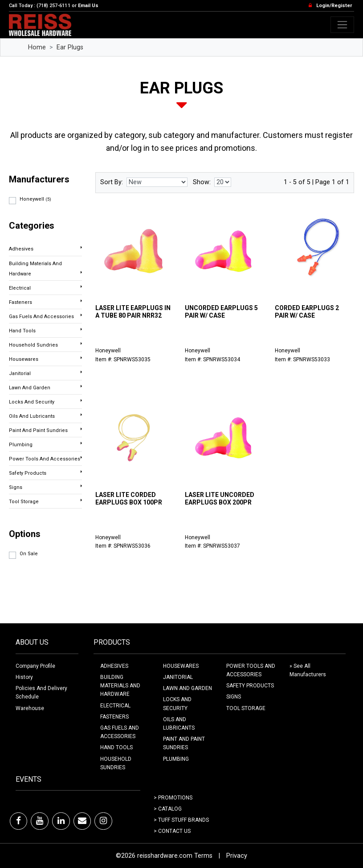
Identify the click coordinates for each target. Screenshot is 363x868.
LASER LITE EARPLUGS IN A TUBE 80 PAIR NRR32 (133, 312)
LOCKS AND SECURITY (177, 704)
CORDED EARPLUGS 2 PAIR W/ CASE (307, 312)
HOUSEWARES (181, 666)
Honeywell (35, 199)
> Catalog (168, 809)
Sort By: (112, 182)
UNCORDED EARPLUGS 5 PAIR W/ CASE (221, 312)
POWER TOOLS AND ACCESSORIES (251, 670)
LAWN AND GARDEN (188, 688)
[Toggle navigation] (342, 25)
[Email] (82, 821)
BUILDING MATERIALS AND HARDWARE (120, 686)
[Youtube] (40, 821)
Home (37, 47)
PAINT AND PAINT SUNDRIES (184, 743)
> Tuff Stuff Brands (181, 820)
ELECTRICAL (115, 706)
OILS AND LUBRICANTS (179, 724)
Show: (202, 182)
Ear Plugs (70, 47)
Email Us (88, 6)
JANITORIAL (178, 677)
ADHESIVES (114, 666)
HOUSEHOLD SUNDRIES (116, 763)
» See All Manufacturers (308, 670)
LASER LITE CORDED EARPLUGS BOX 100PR (129, 499)
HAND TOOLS (116, 747)
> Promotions (173, 798)
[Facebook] (18, 821)
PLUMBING (176, 759)
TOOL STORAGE (246, 708)
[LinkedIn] (61, 821)
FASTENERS (114, 717)
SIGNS (234, 697)
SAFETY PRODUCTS (250, 686)
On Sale (29, 554)
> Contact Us (172, 831)
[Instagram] (103, 821)
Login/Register (334, 6)
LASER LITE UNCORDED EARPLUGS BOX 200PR (220, 499)
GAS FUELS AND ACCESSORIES (120, 732)
